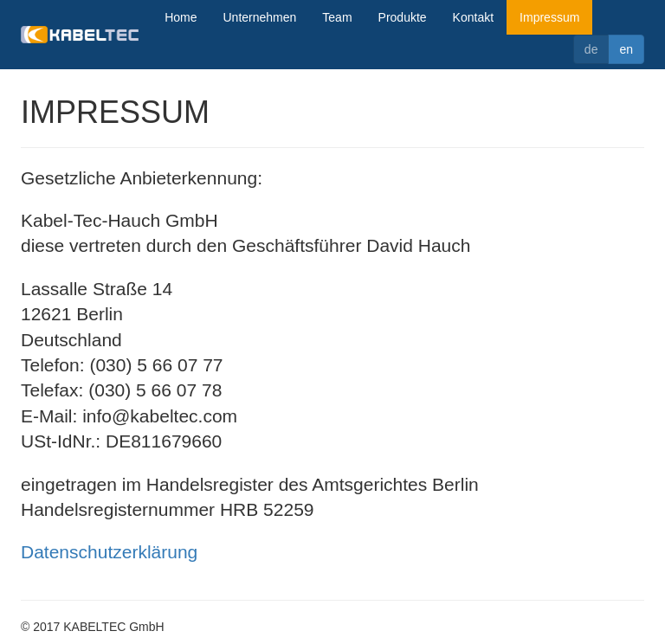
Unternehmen (260, 17)
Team (337, 17)
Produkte (403, 17)
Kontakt (473, 17)
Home (181, 17)
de (591, 49)
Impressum (549, 17)
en (626, 49)
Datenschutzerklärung (109, 552)
